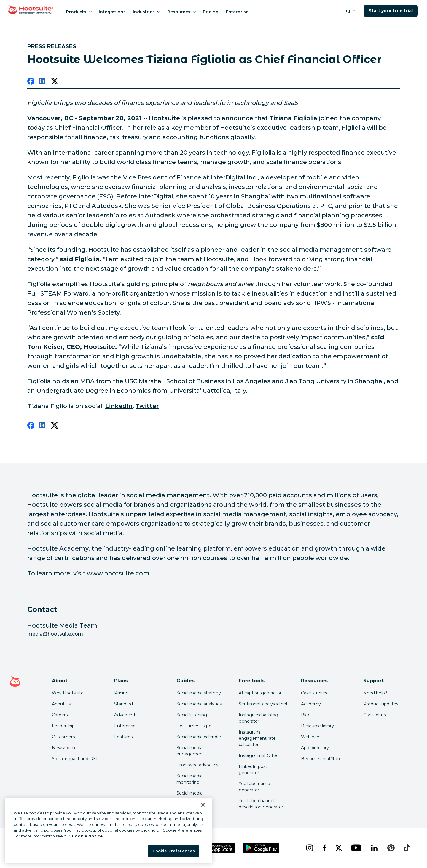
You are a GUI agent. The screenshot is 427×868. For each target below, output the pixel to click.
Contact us (375, 715)
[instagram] (309, 848)
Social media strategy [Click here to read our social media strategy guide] (199, 693)
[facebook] (31, 82)
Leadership (63, 726)
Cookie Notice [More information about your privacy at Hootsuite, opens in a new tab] (87, 836)
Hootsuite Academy (58, 548)
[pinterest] (391, 848)
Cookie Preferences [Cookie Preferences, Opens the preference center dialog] (174, 851)
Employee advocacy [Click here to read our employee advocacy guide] (197, 765)
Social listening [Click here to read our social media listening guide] (192, 715)
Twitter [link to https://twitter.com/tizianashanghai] (147, 406)
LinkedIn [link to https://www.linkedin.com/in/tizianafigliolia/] (119, 406)
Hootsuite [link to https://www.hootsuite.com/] (164, 118)
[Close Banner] (203, 805)
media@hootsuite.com (55, 634)
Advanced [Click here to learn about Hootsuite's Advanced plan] (125, 715)
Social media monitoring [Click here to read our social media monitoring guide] (189, 779)
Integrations (112, 12)
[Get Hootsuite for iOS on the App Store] (219, 848)
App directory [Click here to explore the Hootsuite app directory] (315, 748)
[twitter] (55, 82)
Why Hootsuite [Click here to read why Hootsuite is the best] (68, 693)
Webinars (311, 737)
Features (123, 737)
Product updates (381, 704)
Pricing (211, 12)
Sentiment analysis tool (263, 704)
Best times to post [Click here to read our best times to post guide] (196, 726)
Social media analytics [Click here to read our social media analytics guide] (199, 704)
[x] (338, 848)
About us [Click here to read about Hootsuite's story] (61, 704)
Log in (349, 11)
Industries (146, 12)
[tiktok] (407, 848)
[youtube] (356, 848)
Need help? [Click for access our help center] (375, 693)
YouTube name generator (254, 787)
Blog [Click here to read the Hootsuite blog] (306, 715)
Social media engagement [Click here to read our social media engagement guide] (190, 751)
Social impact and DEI (75, 759)
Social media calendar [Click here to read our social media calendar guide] (199, 737)
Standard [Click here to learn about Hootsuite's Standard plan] (124, 704)
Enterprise (237, 12)
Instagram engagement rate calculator (257, 738)
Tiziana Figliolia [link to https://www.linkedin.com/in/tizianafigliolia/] (293, 118)
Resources (181, 12)
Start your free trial (391, 11)
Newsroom (63, 748)
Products (79, 12)
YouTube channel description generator (261, 804)
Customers (63, 737)
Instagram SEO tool (259, 755)
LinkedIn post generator (253, 770)
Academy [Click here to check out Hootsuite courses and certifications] (311, 704)
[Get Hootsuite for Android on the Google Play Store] (261, 848)
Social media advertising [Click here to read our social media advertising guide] (189, 796)
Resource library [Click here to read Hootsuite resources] (317, 726)
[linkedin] (43, 82)
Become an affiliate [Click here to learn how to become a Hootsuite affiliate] (321, 759)
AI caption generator (260, 693)
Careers (60, 715)
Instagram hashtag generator (258, 718)
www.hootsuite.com (118, 573)
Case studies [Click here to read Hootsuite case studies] (314, 693)
